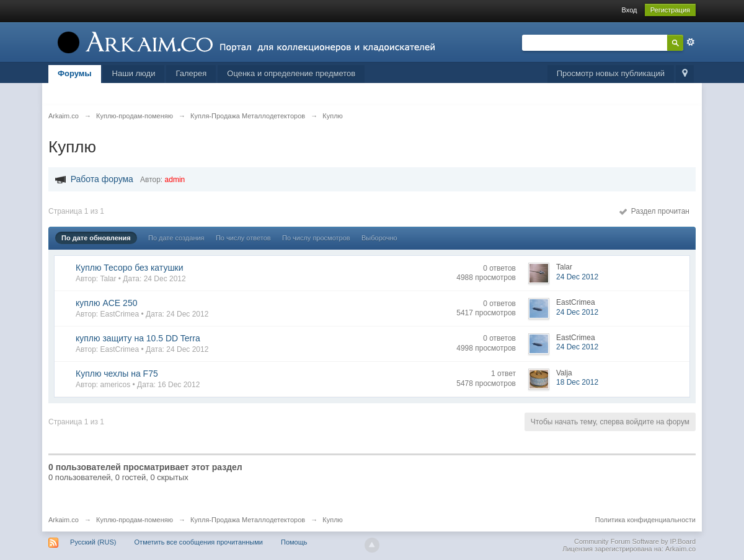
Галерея (191, 73)
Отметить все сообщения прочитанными (199, 542)
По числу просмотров (316, 238)
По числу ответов (243, 238)
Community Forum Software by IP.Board (635, 541)
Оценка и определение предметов (291, 73)
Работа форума (102, 179)
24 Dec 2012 (577, 277)
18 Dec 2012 (577, 382)
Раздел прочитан (654, 211)
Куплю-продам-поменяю (135, 520)
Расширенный (691, 42)
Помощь (294, 542)
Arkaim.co (64, 520)
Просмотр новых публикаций (611, 73)
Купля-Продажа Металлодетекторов (248, 520)
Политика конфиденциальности (645, 520)
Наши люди (134, 73)
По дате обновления (96, 238)
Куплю (333, 520)
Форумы (75, 73)
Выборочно (379, 238)
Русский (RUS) (93, 542)
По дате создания (176, 238)
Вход (630, 10)
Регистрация (670, 10)
